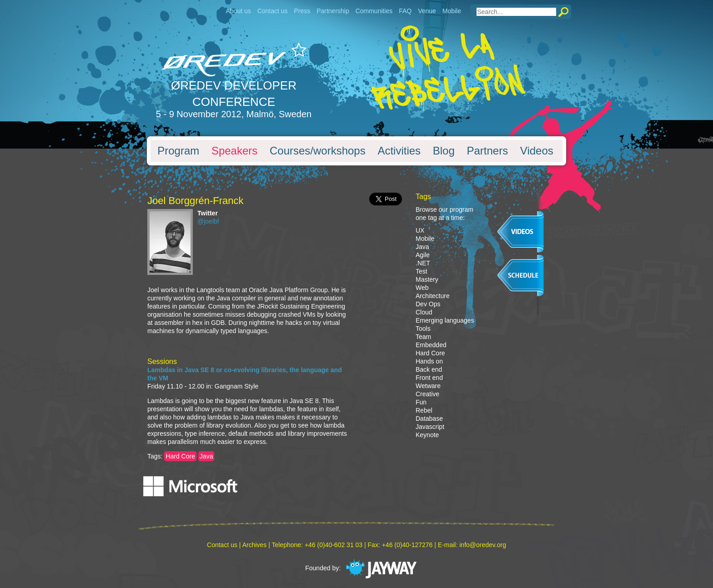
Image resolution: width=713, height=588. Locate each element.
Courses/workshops (318, 151)
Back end (429, 369)
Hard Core (180, 456)
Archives (255, 545)
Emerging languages (445, 320)
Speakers (234, 151)
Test (422, 271)
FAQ (405, 11)
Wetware (428, 386)
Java (206, 456)
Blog (444, 151)
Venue (427, 11)
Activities (399, 151)
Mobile (452, 11)
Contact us (273, 11)
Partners (487, 151)
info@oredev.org (483, 545)
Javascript (430, 427)
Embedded (431, 345)
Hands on (429, 361)
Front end (429, 378)
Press (302, 11)
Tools (423, 329)
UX (420, 230)
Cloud (424, 312)
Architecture (433, 296)
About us (238, 11)
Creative (427, 394)
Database (429, 419)
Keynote (427, 435)
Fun (421, 402)
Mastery (427, 279)
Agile (423, 255)
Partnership (333, 11)
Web (422, 288)
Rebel (424, 410)
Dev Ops (428, 304)
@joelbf (208, 221)
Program (178, 151)
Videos (537, 151)
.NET (423, 263)
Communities (374, 11)
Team (423, 337)
